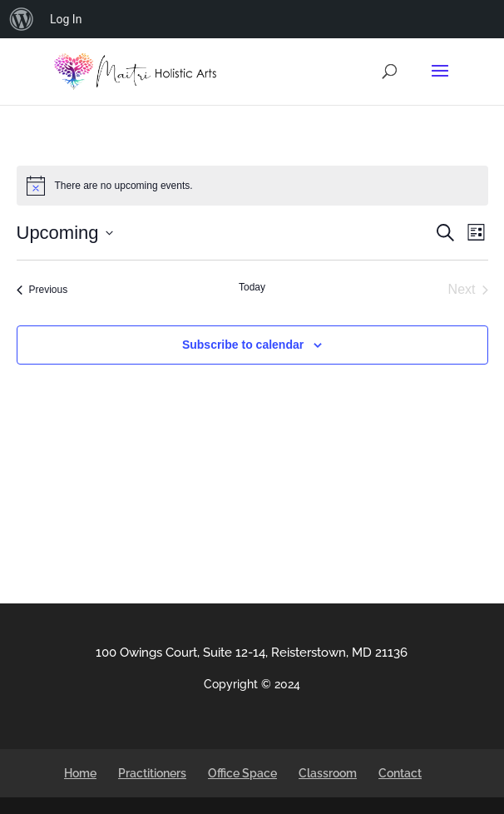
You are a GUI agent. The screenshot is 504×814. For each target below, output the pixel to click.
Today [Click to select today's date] (252, 287)
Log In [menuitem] (66, 19)
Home (80, 773)
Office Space (242, 773)
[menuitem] (22, 19)
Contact (400, 773)
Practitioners (152, 773)
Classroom (328, 773)
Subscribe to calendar (243, 345)
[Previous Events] (42, 290)
